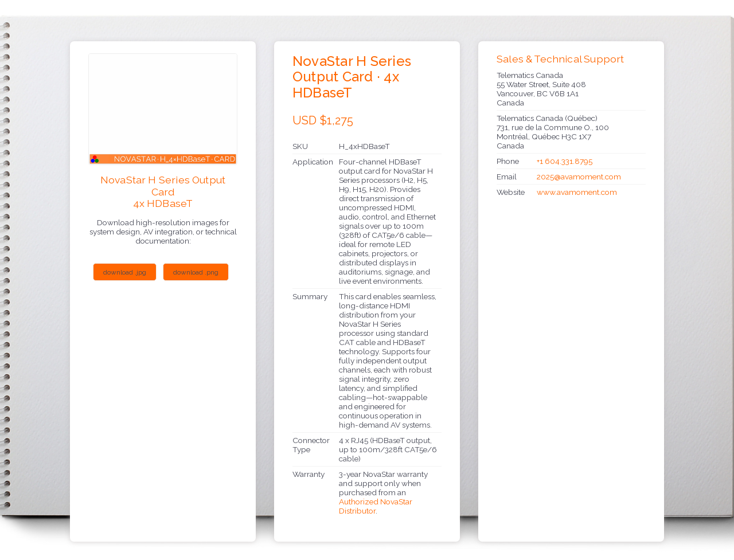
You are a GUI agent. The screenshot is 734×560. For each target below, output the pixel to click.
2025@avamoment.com (579, 177)
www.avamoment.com (577, 192)
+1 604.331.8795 (565, 161)
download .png (196, 272)
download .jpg (125, 272)
